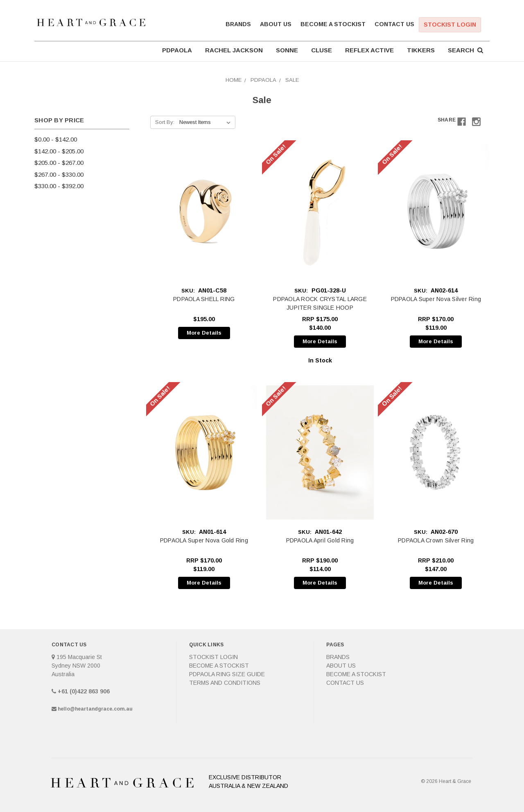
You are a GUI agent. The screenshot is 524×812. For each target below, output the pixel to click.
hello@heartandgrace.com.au (95, 709)
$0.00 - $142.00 (56, 139)
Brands (238, 24)
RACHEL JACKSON (234, 50)
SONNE (287, 50)
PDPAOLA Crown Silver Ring (436, 540)
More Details (204, 333)
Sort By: (165, 122)
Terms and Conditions (225, 683)
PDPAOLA (177, 50)
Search (465, 50)
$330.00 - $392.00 (59, 186)
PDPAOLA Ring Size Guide (227, 674)
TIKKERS (421, 50)
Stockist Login (450, 25)
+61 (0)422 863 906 (84, 691)
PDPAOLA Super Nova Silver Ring (436, 299)
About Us (276, 24)
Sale (292, 80)
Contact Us (394, 24)
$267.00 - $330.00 (59, 174)
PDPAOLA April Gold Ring (320, 540)
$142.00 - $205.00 (59, 151)
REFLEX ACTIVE (369, 50)
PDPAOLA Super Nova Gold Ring (204, 540)
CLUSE (322, 50)
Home (234, 80)
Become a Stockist (333, 24)
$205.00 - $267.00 (59, 163)
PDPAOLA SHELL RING (204, 299)
